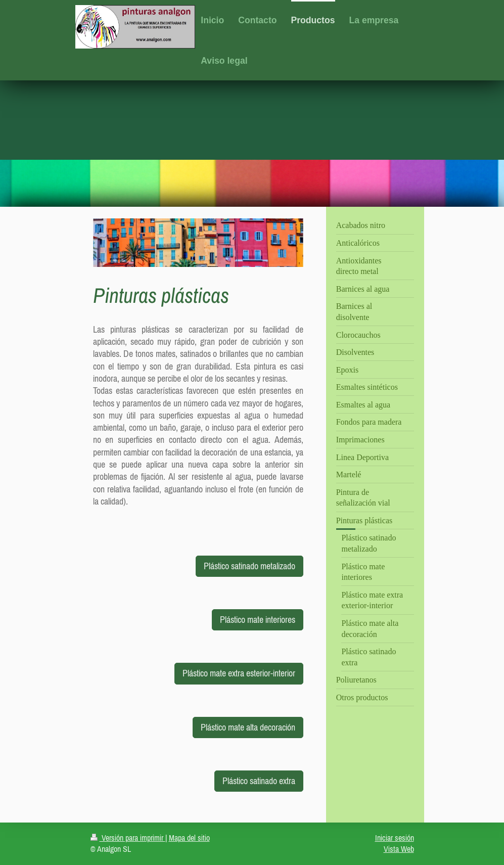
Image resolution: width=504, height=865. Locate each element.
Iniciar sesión (395, 838)
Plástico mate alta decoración (248, 727)
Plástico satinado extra (259, 781)
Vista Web (399, 849)
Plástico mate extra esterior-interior (239, 673)
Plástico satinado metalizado (249, 566)
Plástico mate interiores (258, 620)
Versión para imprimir (128, 838)
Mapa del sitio (189, 838)
